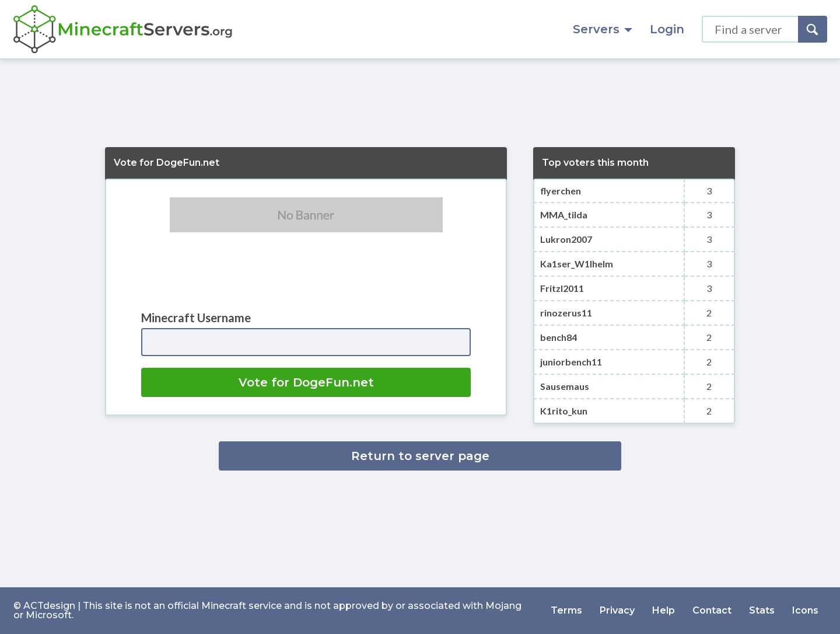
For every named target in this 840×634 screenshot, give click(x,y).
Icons (805, 610)
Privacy (617, 610)
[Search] (813, 29)
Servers (603, 29)
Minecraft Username (196, 318)
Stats (762, 610)
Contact (712, 610)
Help (664, 610)
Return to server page (420, 456)
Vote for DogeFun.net (306, 382)
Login (667, 29)
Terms (566, 610)
